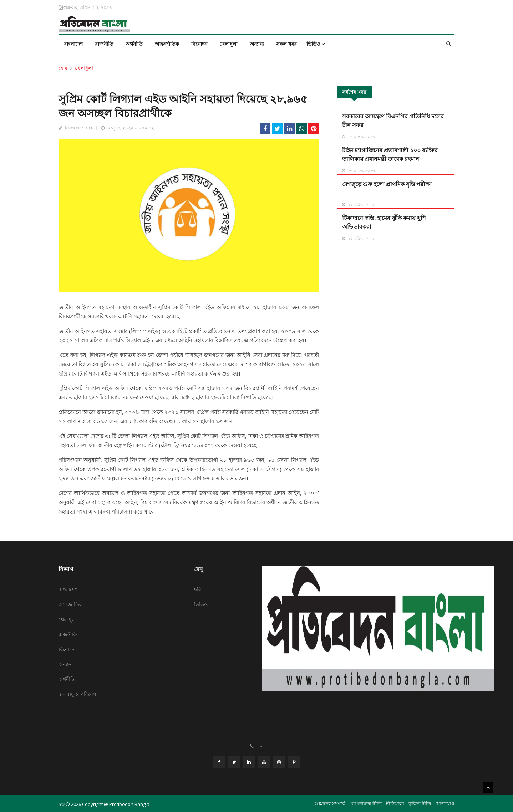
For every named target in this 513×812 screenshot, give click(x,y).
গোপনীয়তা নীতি (366, 802)
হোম (63, 68)
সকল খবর (286, 44)
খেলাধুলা (228, 44)
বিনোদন (199, 44)
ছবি (198, 589)
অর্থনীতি (134, 44)
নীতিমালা (395, 802)
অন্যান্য (257, 44)
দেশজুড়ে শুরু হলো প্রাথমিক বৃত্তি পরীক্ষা (387, 184)
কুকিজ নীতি (420, 802)
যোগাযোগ (445, 802)
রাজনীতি (104, 44)
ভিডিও (316, 44)
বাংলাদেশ (73, 44)
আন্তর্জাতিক (167, 44)
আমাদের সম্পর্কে (330, 802)
